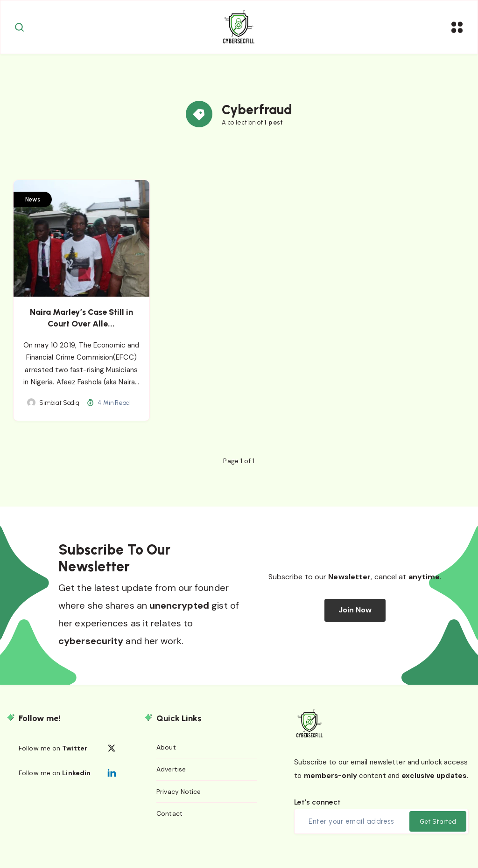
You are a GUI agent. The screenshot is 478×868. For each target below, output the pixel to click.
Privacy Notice (179, 799)
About (166, 755)
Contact (169, 822)
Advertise (171, 778)
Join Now (355, 618)
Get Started (438, 830)
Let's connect (317, 810)
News (34, 207)
